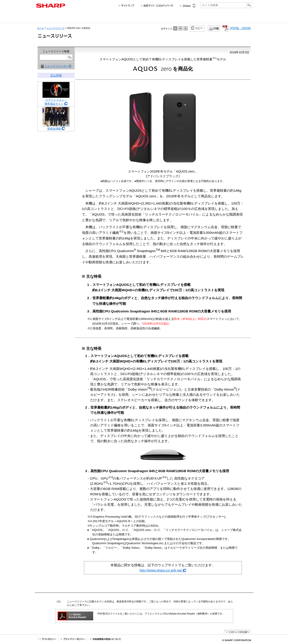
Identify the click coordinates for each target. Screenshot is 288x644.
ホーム (40, 28)
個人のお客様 (76, 18)
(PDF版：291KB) (237, 28)
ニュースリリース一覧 (58, 66)
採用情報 (191, 18)
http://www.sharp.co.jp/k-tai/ (163, 570)
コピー (197, 28)
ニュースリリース (213, 18)
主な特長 (56, 75)
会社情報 (46, 18)
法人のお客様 (117, 18)
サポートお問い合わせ (240, 18)
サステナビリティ (170, 18)
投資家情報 (148, 18)
